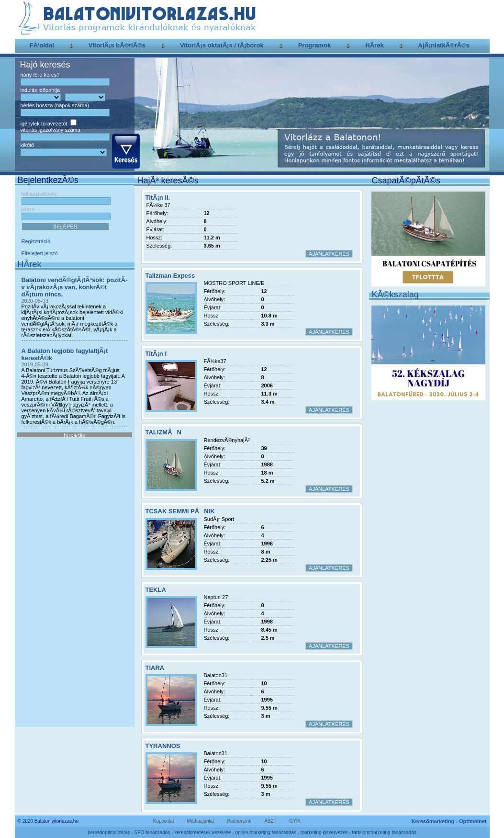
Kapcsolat (164, 821)
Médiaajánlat (200, 821)
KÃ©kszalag (395, 294)
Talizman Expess (170, 276)
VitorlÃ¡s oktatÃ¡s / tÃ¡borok (222, 45)
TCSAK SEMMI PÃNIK (180, 511)
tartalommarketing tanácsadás (384, 832)
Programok (315, 45)
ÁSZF (270, 821)
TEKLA (156, 590)
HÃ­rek (374, 45)
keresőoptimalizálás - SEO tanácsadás (129, 832)
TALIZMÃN (163, 432)
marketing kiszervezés (324, 832)
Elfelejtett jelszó (40, 253)
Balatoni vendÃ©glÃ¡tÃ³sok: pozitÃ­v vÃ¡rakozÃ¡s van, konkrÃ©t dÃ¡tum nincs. (75, 287)
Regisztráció (36, 241)
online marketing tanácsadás (265, 832)
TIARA (155, 668)
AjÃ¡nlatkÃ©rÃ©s (444, 45)
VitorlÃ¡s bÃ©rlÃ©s (117, 45)
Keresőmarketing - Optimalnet (449, 821)
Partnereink (239, 821)
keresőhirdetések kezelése (202, 832)
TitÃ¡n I (156, 354)
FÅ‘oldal (42, 45)
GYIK (295, 821)
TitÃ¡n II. (158, 198)
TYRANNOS (163, 746)
